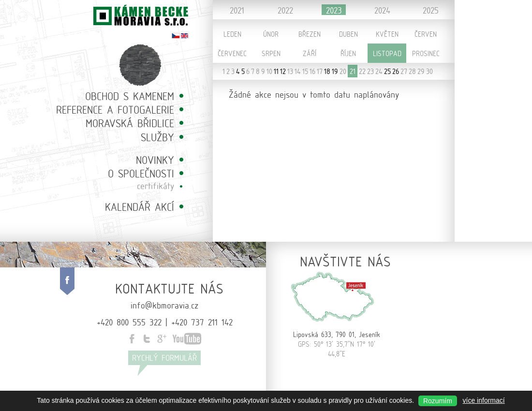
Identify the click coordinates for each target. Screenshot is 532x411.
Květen (387, 34)
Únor (271, 34)
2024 (382, 10)
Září (310, 53)
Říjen (348, 53)
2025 (431, 10)
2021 (237, 10)
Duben (348, 34)
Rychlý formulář (164, 358)
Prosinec (426, 53)
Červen (426, 34)
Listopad (387, 53)
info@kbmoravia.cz (164, 305)
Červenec (232, 53)
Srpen (271, 53)
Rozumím (438, 401)
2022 (285, 10)
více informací (484, 400)
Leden (232, 34)
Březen (310, 34)
